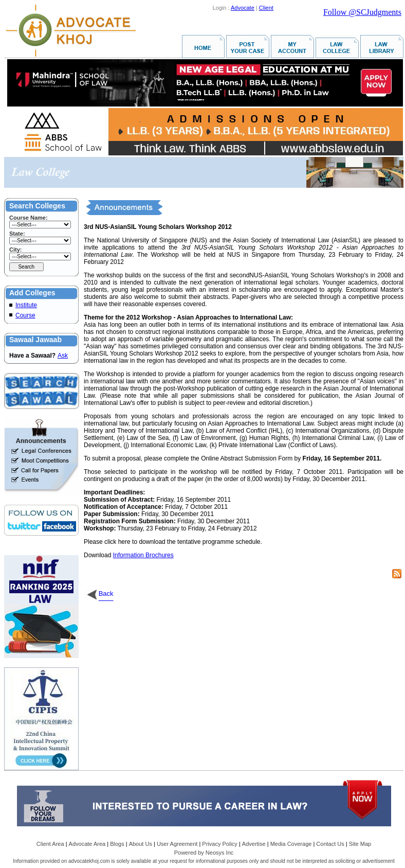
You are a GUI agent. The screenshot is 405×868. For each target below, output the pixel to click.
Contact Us (330, 844)
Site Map (360, 844)
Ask (63, 356)
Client (266, 8)
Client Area (50, 844)
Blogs (117, 844)
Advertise (254, 844)
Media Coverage (291, 844)
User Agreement (177, 844)
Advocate (243, 8)
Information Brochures (143, 555)
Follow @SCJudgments (362, 12)
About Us (141, 844)
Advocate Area (87, 844)
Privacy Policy (219, 844)
